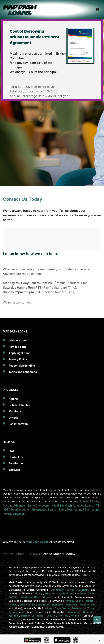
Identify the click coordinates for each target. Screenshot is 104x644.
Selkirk (51, 616)
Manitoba (15, 411)
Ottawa (13, 605)
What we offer (18, 340)
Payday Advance (14, 505)
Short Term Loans (70, 509)
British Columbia (19, 405)
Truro (91, 608)
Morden (13, 616)
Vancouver (57, 590)
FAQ (11, 451)
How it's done (17, 347)
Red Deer (80, 593)
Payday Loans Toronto (79, 601)
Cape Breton (62, 608)
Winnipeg (74, 612)
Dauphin (88, 612)
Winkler (76, 616)
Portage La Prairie (32, 616)
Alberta (13, 399)
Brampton (44, 605)
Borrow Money (89, 501)
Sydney (13, 612)
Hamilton (57, 605)
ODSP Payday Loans (16, 509)
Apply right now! (19, 353)
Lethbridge (66, 593)
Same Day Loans (39, 505)
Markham (71, 605)
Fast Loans (92, 509)
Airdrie (46, 597)
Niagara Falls (87, 605)
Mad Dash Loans (38, 542)
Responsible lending (22, 366)
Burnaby (84, 590)
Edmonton (51, 593)
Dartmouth (78, 608)
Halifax (48, 608)
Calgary (38, 593)
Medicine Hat (30, 597)
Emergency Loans (44, 509)
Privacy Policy (18, 359)
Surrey (70, 590)
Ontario (13, 418)
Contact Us (16, 457)
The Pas (63, 616)
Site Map (14, 470)
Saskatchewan (18, 424)
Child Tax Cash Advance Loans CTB (76, 505)
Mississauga (28, 605)
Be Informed (17, 463)
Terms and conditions (23, 372)
